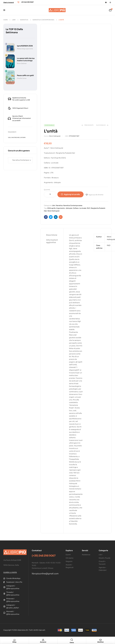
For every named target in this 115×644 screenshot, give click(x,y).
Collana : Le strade (80, 208)
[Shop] (14, 640)
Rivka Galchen (22, 63)
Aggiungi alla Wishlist (96, 195)
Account (43, 642)
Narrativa (24, 20)
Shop (14, 642)
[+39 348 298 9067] (18, 2)
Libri (14, 20)
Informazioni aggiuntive (52, 241)
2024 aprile (51, 208)
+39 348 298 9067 (27, 2)
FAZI (88, 208)
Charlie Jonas (22, 78)
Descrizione (52, 235)
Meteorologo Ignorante (25, 49)
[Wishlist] (101, 640)
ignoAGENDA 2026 (25, 46)
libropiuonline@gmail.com (45, 574)
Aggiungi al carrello (72, 194)
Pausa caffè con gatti (25, 75)
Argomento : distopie (64, 208)
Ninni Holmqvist (55, 136)
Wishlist (101, 642)
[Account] (43, 640)
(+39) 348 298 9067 (44, 556)
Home (6, 20)
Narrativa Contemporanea (43, 20)
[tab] (52, 235)
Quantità (47, 190)
